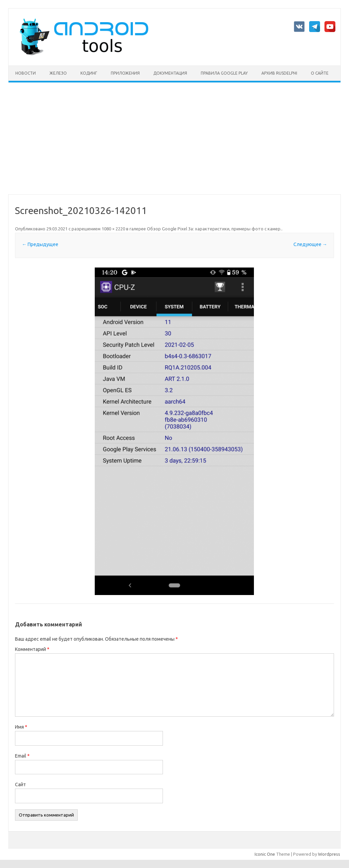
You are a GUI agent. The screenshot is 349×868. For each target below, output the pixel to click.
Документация (170, 73)
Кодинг (89, 73)
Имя (21, 727)
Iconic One (265, 854)
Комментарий (32, 649)
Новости (26, 73)
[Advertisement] (174, 138)
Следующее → (310, 244)
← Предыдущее (40, 244)
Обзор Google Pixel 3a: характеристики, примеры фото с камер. (214, 229)
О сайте (320, 73)
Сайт (20, 785)
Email (22, 756)
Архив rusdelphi (279, 73)
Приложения (125, 73)
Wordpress (329, 854)
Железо (58, 73)
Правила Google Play (224, 73)
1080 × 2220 (113, 229)
